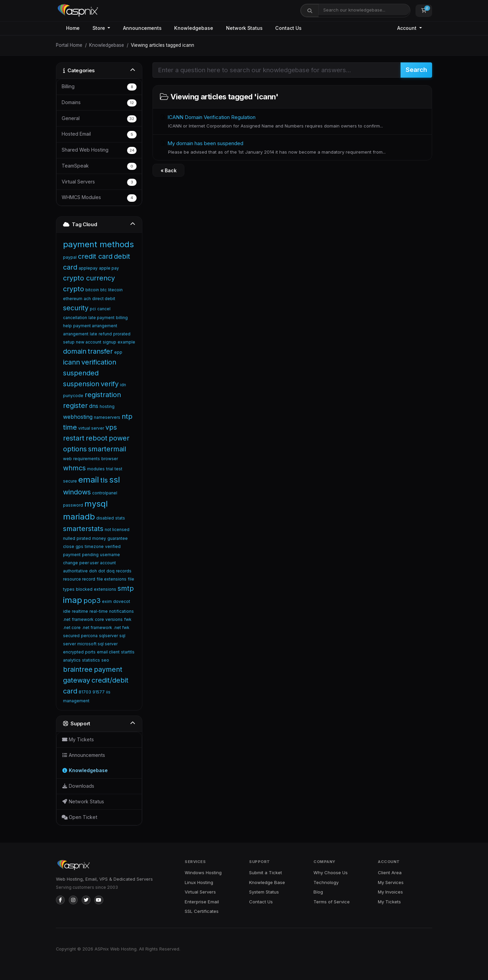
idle (67, 611)
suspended (81, 373)
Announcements (142, 28)
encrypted (73, 652)
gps (79, 546)
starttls (128, 652)
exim (107, 601)
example (126, 342)
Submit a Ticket (266, 873)
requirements (87, 459)
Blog (318, 892)
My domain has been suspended (292, 148)
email (89, 480)
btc (104, 290)
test (118, 469)
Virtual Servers (200, 892)
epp (118, 352)
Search (416, 70)
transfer (100, 351)
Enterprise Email (202, 902)
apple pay (109, 268)
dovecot (122, 601)
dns (94, 406)
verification (99, 362)
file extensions (111, 579)
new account (89, 342)
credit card (95, 256)
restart (74, 438)
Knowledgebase (194, 28)
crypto (74, 289)
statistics (91, 660)
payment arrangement (95, 326)
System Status (264, 892)
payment (72, 555)
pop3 (92, 601)
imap (73, 600)
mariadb (79, 517)
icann (72, 362)
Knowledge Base (267, 882)
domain (75, 351)
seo (105, 660)
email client (108, 652)
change (70, 563)
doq (110, 571)
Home (73, 28)
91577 (99, 692)
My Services (391, 882)
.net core (72, 628)
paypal (70, 257)
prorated (122, 334)
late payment (101, 318)
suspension (81, 384)
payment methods (98, 244)
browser (110, 459)
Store (99, 28)
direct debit (104, 299)
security (76, 308)
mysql (96, 504)
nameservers (107, 417)
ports (90, 652)
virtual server (91, 428)
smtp (126, 588)
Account (408, 28)
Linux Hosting (199, 882)
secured (71, 636)
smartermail (107, 449)
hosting (107, 406)
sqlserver (108, 636)
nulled (69, 538)
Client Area (390, 873)
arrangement (76, 334)
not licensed (117, 530)
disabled (105, 518)
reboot (97, 438)
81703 (85, 692)
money (99, 538)
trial (110, 469)
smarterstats (83, 529)
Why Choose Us (331, 873)
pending (90, 555)
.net (67, 619)
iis (108, 692)
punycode (73, 396)
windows (77, 492)
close (69, 546)
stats (120, 518)
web (67, 459)
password (73, 505)
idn (123, 385)
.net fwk (121, 628)
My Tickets (389, 902)
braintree (78, 669)
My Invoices (390, 892)
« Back (169, 170)
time (70, 427)
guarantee (118, 538)
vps (111, 427)
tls (104, 480)
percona (89, 636)
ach (87, 299)
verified (113, 546)
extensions (105, 589)
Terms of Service (332, 902)
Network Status (244, 28)
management (76, 701)
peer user (89, 563)
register (75, 406)
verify (110, 384)
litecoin (115, 290)
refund (105, 334)
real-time (99, 611)
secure (70, 481)
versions (114, 619)
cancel (104, 309)
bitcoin (92, 290)
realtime (80, 611)
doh (93, 571)
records (124, 571)
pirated (84, 538)
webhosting (78, 417)
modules (96, 469)
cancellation (75, 318)
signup (109, 342)
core (99, 619)
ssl (115, 480)
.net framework (97, 628)
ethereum (73, 299)
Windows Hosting (203, 873)
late (94, 334)
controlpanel (105, 493)
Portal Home (69, 45)
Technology (326, 882)
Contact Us (288, 28)
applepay (88, 268)
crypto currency (89, 278)
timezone (94, 546)
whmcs (74, 468)
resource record (79, 579)
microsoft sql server (97, 644)
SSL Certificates (202, 911)
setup (69, 342)
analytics (72, 660)
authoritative (75, 571)
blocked (84, 589)
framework (83, 619)
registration (103, 395)
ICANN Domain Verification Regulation (292, 122)
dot (102, 571)
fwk (128, 619)
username (110, 555)
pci (93, 309)
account (108, 563)
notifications (121, 611)
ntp (127, 416)
